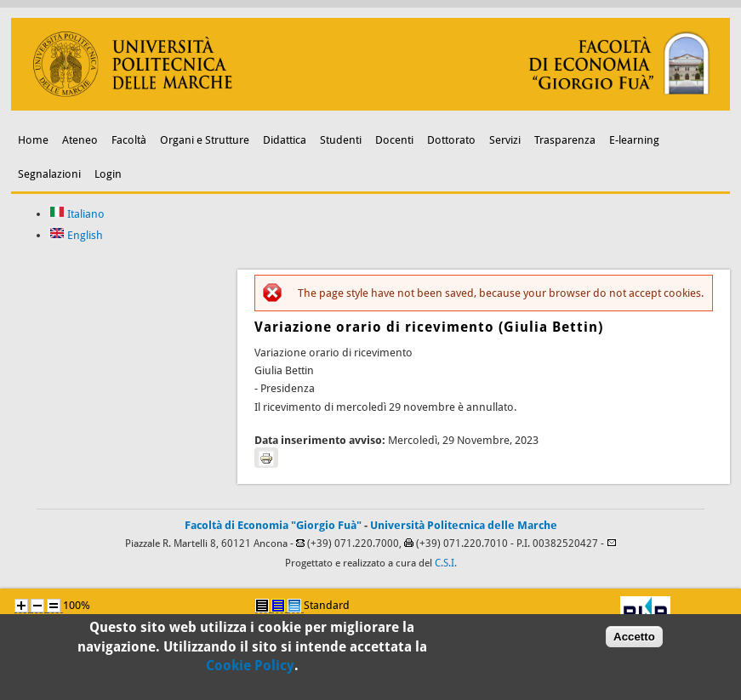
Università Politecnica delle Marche (464, 525)
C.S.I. (446, 563)
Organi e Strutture (205, 140)
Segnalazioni (49, 174)
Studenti (341, 140)
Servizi (505, 140)
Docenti (394, 140)
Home (33, 140)
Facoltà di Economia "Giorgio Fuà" (273, 525)
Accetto (634, 640)
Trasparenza (565, 140)
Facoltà (129, 140)
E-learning (634, 140)
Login (108, 174)
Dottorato (451, 140)
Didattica (285, 140)
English (76, 235)
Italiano (77, 214)
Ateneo (80, 140)
